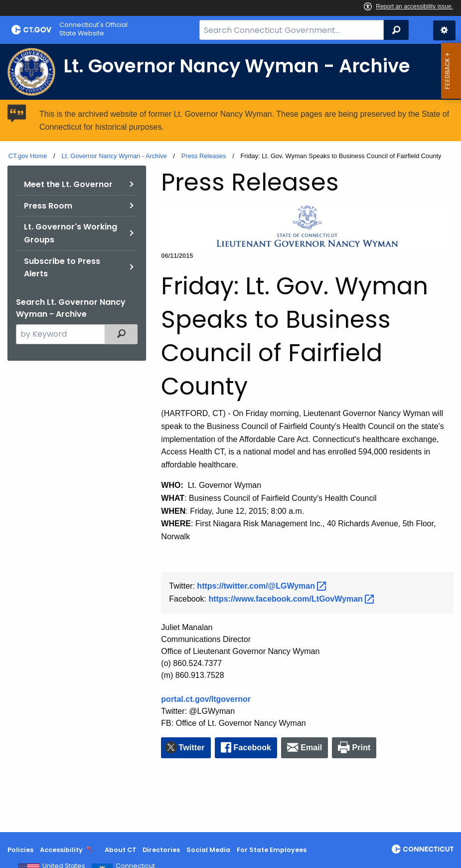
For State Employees (272, 850)
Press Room (48, 206)
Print (362, 748)
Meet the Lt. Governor (68, 184)
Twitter (192, 748)
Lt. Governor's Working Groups (71, 233)
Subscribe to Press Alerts (62, 268)
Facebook (253, 748)
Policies (20, 850)
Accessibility (61, 850)
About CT (121, 850)
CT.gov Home (28, 156)
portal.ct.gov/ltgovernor (206, 699)
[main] (230, 438)
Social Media (208, 850)
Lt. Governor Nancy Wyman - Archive (114, 156)
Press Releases (204, 156)
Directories (161, 850)
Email (311, 748)
